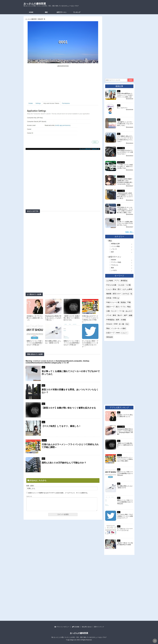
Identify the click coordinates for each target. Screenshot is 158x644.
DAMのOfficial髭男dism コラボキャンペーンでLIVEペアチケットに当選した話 (125, 95)
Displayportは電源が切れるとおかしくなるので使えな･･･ (53, 318)
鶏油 (108, 328)
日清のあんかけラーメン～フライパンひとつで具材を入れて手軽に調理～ (125, 459)
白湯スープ (110, 333)
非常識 (109, 298)
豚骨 (114, 315)
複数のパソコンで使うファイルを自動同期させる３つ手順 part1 (125, 473)
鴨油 (129, 307)
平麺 (129, 302)
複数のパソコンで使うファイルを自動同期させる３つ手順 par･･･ (35, 343)
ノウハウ (114, 249)
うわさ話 (121, 285)
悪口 (119, 289)
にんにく (125, 333)
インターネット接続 (118, 328)
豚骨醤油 (124, 281)
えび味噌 (110, 281)
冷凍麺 (123, 320)
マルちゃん (115, 265)
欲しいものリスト (122, 108)
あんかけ (129, 311)
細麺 (130, 315)
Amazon (109, 324)
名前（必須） (31, 486)
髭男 (118, 320)
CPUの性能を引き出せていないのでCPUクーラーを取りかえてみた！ (125, 152)
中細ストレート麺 (113, 302)
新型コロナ (117, 294)
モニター (114, 311)
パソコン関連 (121, 148)
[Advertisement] (63, 85)
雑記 (46, 12)
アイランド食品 (116, 262)
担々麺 (121, 324)
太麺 (108, 311)
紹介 (119, 105)
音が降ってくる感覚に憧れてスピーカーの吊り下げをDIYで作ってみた (125, 223)
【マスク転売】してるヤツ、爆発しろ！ (61, 426)
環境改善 (110, 337)
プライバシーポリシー (62, 627)
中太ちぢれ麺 (111, 285)
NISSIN (44, 440)
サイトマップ (99, 627)
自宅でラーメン (62, 12)
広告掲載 (76, 627)
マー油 (122, 311)
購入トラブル (121, 307)
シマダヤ (114, 270)
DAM (116, 324)
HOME (31, 12)
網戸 (126, 315)
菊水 (113, 268)
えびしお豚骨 (127, 289)
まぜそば (126, 294)
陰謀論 (123, 302)
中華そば (116, 298)
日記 (127, 324)
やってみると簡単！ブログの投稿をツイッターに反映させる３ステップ (125, 516)
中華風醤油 (110, 320)
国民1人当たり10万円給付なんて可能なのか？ (64, 463)
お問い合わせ (87, 627)
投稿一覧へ (129, 232)
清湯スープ (110, 307)
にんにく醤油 (111, 289)
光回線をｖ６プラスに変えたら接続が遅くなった (35, 318)
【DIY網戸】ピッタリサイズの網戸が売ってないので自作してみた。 (125, 124)
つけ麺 (128, 285)
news (118, 333)
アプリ (117, 281)
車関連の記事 (121, 162)
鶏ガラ (120, 315)
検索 (130, 80)
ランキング (77, 12)
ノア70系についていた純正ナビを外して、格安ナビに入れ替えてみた (125, 166)
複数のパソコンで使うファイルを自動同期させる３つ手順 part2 (125, 502)
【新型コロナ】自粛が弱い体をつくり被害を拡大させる (72, 318)
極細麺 (109, 294)
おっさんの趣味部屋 (35, 4)
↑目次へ (95, 142)
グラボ (109, 315)
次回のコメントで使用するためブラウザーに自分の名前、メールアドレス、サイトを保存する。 (58, 493)
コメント (29, 496)
